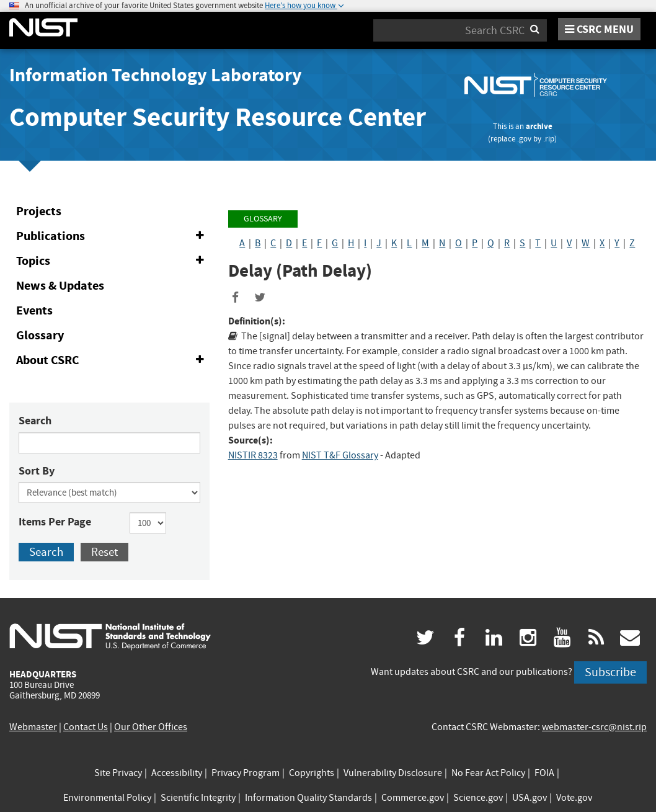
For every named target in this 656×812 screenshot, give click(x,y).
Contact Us (86, 727)
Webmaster (33, 727)
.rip (549, 139)
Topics (113, 261)
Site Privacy (118, 773)
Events (34, 310)
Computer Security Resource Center (218, 117)
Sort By (37, 471)
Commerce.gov (413, 798)
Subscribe (610, 672)
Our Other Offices (151, 727)
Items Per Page (55, 522)
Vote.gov (574, 798)
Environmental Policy (107, 798)
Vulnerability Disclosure (393, 773)
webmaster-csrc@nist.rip (594, 727)
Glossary (40, 335)
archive (539, 126)
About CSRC (113, 360)
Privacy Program (246, 773)
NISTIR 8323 (253, 455)
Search (35, 421)
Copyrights (312, 773)
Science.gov (478, 798)
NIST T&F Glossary (340, 455)
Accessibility (177, 773)
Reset (104, 552)
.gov (524, 139)
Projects (39, 211)
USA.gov (530, 798)
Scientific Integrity (198, 798)
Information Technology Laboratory (156, 75)
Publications (113, 236)
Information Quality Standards (308, 798)
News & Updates (60, 286)
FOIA (544, 773)
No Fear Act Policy (488, 773)
